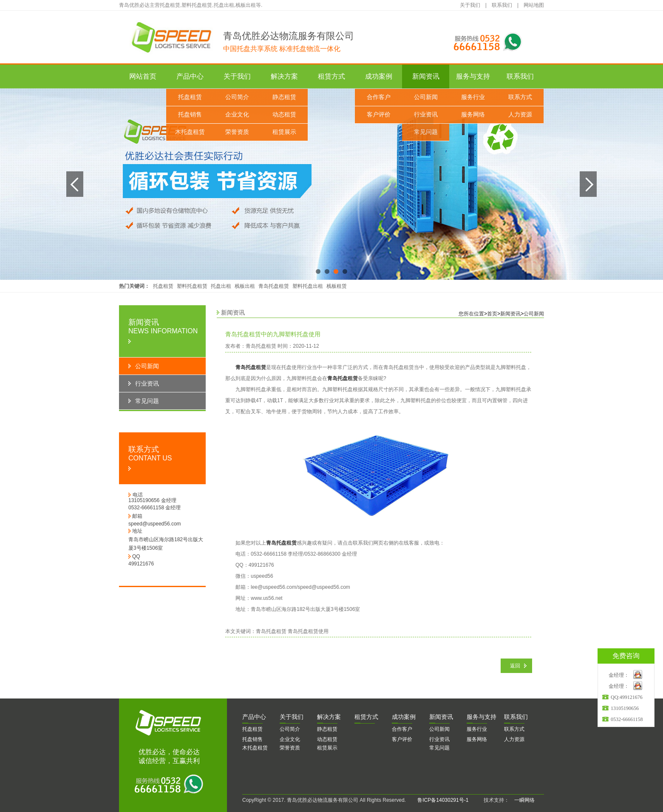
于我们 (292, 717)
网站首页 (143, 76)
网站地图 (534, 5)
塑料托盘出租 (308, 286)
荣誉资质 (237, 132)
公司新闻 (426, 97)
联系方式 (520, 97)
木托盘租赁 (190, 132)
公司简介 (237, 97)
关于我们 (470, 5)
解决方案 (284, 76)
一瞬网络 (522, 800)
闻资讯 (441, 717)
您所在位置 (471, 314)
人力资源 (520, 115)
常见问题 (426, 132)
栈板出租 (245, 286)
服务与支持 (473, 76)
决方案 (329, 717)
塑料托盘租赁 (192, 286)
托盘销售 (190, 115)
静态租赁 (284, 97)
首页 (492, 314)
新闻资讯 (426, 76)
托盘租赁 (190, 97)
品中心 (254, 717)
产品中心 (190, 76)
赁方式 (366, 717)
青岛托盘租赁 (274, 286)
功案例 (404, 717)
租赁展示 (284, 132)
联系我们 (502, 5)
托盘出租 (221, 286)
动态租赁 (284, 115)
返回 (515, 666)
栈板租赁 (337, 286)
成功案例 (379, 76)
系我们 (516, 717)
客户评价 (379, 115)
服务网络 (473, 115)
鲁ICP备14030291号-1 (443, 800)
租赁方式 (331, 76)
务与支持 (482, 717)
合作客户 (379, 97)
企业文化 (237, 115)
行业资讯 (426, 115)
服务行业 (473, 97)
